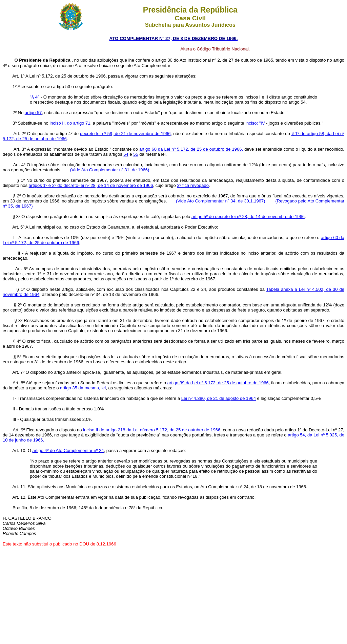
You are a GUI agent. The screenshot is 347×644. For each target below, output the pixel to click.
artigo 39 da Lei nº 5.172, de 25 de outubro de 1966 (218, 383)
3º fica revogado (193, 185)
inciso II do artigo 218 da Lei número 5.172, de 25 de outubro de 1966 (152, 430)
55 (136, 154)
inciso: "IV (255, 123)
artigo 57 (33, 113)
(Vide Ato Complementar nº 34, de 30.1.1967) (220, 201)
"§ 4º (35, 97)
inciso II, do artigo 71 (70, 123)
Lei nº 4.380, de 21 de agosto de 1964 (219, 398)
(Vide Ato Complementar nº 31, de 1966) (110, 170)
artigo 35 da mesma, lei (83, 388)
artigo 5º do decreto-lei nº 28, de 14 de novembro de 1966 (248, 217)
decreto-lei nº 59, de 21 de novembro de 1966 (125, 134)
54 (126, 154)
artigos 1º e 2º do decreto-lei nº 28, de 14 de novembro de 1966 (91, 185)
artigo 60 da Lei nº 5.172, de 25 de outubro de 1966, (191, 149)
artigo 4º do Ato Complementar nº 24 (68, 450)
